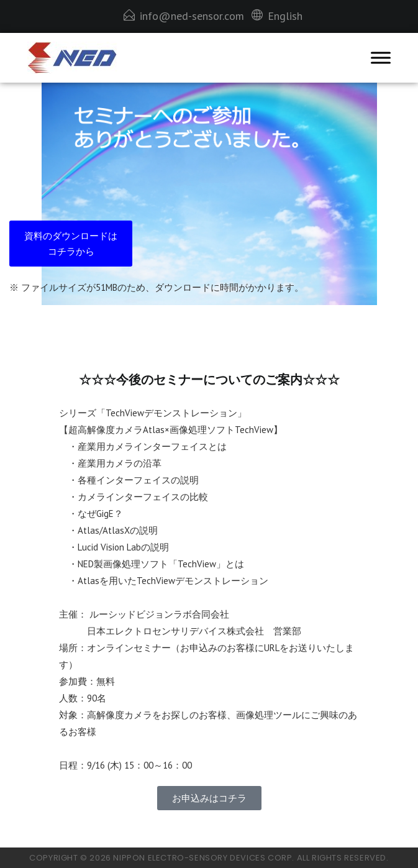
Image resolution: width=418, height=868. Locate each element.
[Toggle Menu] (381, 58)
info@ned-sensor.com (192, 16)
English (285, 16)
